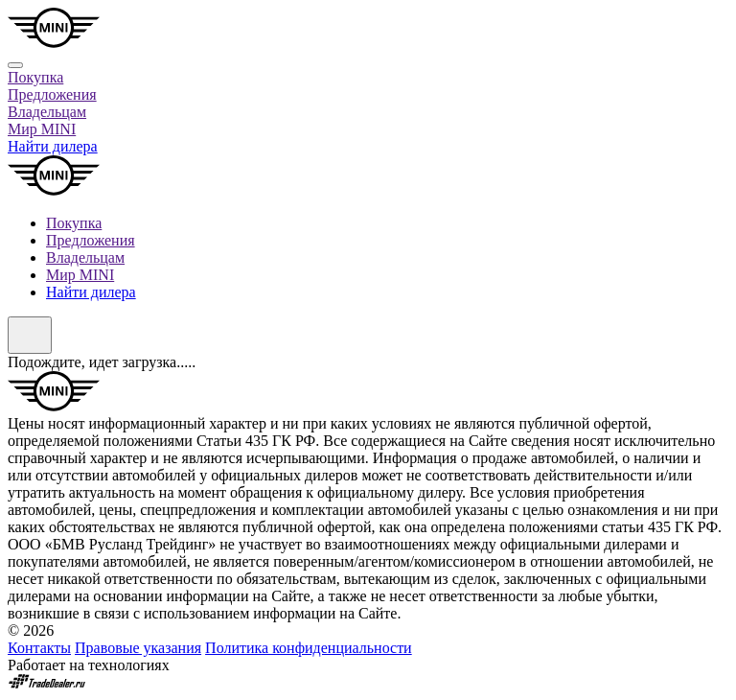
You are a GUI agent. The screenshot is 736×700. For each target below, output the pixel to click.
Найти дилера (53, 146)
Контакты (39, 648)
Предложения (52, 94)
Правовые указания (138, 648)
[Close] (15, 65)
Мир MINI (42, 129)
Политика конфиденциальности (309, 648)
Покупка (35, 77)
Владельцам (47, 112)
